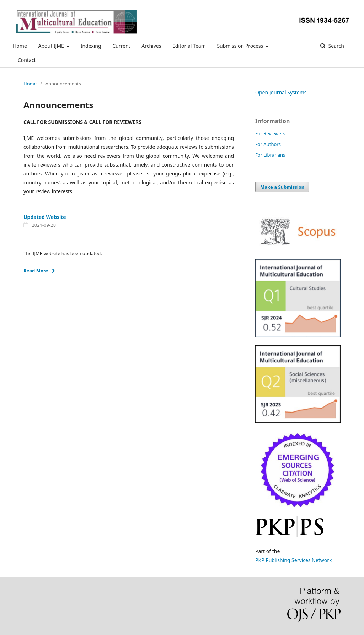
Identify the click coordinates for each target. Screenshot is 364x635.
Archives (151, 46)
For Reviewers (270, 133)
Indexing (91, 46)
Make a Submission (282, 187)
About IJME (52, 46)
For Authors (268, 144)
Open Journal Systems (281, 92)
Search (336, 46)
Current (121, 46)
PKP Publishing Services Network (293, 560)
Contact (27, 60)
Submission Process (241, 46)
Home (20, 46)
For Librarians (270, 155)
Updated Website (45, 217)
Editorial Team (189, 46)
